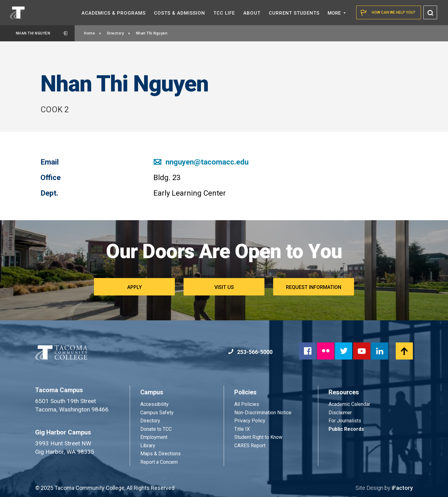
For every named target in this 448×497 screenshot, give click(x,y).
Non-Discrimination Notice (263, 413)
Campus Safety (157, 413)
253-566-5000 (250, 352)
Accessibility (154, 404)
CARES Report (250, 446)
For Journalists (345, 421)
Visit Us (224, 287)
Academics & (114, 13)
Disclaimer (340, 413)
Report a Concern (159, 462)
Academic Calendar (349, 404)
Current (294, 13)
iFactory (402, 488)
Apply (135, 287)
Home (93, 33)
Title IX (242, 429)
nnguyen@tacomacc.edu (201, 162)
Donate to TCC (156, 429)
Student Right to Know (258, 437)
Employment (154, 437)
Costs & (180, 13)
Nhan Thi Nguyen (42, 33)
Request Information (314, 287)
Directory (119, 33)
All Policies (247, 404)
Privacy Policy (250, 421)
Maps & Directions (161, 454)
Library (148, 446)
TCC (224, 13)
